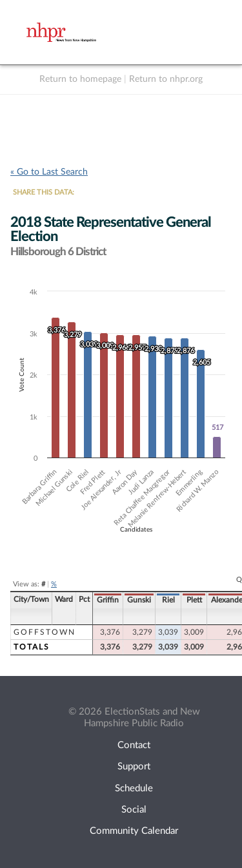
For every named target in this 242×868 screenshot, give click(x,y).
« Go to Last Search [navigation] (49, 172)
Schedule (134, 788)
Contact (134, 745)
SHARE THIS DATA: (44, 192)
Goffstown (45, 632)
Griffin (108, 600)
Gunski (139, 600)
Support (134, 767)
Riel (168, 600)
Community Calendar (134, 831)
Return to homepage (80, 79)
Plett (194, 600)
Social (134, 810)
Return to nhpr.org (166, 79)
